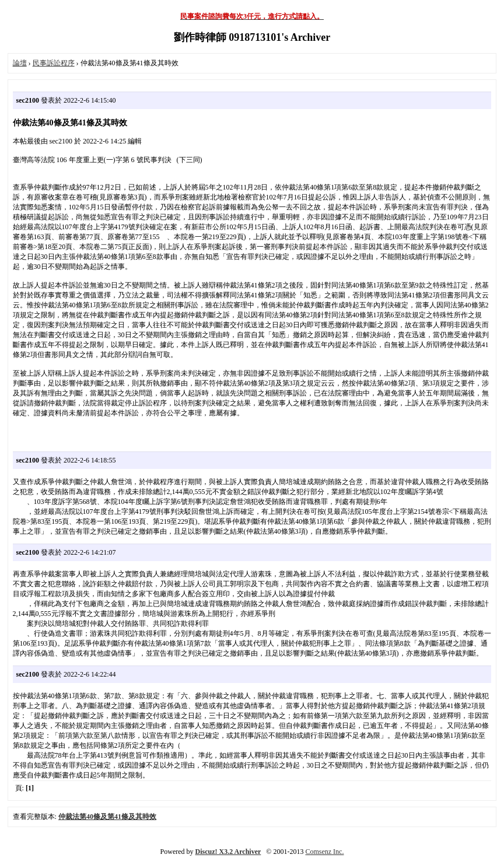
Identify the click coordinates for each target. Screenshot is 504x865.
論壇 (20, 63)
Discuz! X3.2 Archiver (228, 852)
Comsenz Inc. (324, 852)
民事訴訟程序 (54, 63)
